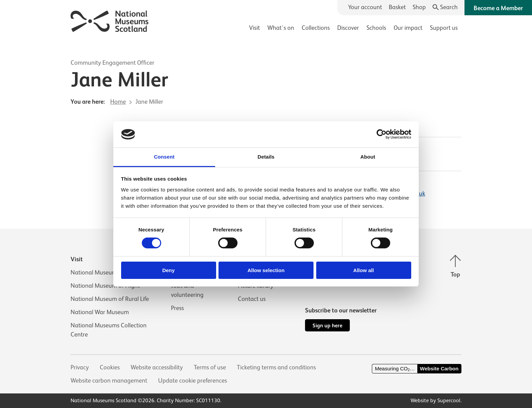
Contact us (252, 299)
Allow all (364, 270)
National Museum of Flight (105, 286)
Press (177, 308)
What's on (281, 28)
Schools (376, 28)
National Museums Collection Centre (109, 330)
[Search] (445, 7)
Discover (348, 28)
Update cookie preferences (193, 381)
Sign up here (327, 325)
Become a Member (498, 8)
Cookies (110, 367)
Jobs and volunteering (187, 290)
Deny (168, 270)
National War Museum (100, 312)
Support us (444, 28)
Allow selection (266, 270)
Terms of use (210, 367)
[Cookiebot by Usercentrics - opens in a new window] (382, 134)
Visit (254, 28)
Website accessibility (157, 367)
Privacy (80, 367)
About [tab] (368, 157)
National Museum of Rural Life (110, 299)
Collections (316, 28)
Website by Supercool (435, 401)
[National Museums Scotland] (110, 20)
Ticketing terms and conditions (276, 367)
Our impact (408, 28)
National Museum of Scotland (109, 272)
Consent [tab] (164, 157)
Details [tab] (266, 157)
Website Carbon (439, 369)
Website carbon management (109, 381)
